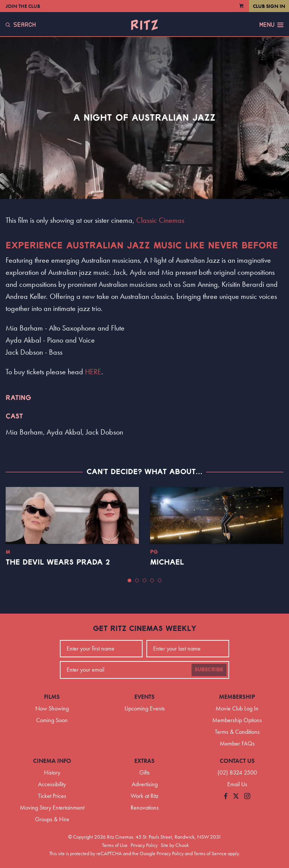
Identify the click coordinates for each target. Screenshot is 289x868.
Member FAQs (237, 743)
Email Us (237, 784)
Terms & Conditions (237, 732)
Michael (167, 562)
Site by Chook (175, 845)
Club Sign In (269, 6)
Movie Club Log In (237, 708)
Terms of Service (210, 853)
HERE (93, 372)
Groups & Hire (52, 819)
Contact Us (237, 761)
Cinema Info (52, 761)
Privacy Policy (144, 845)
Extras (144, 761)
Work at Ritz (144, 796)
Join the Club (23, 6)
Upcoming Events (145, 708)
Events (144, 697)
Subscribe (209, 670)
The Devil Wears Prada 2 (58, 562)
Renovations (145, 808)
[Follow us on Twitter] (236, 797)
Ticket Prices (52, 796)
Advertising (145, 784)
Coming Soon (52, 720)
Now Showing (52, 708)
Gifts (144, 772)
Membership (237, 697)
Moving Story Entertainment (52, 808)
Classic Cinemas (160, 220)
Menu (271, 25)
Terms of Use (115, 845)
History (52, 772)
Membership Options (237, 720)
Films (52, 697)
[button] (129, 580)
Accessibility (52, 784)
